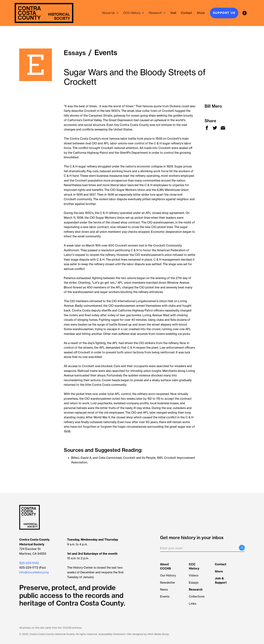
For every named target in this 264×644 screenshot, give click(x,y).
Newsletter (168, 583)
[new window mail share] (223, 128)
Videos (194, 575)
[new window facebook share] (207, 128)
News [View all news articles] (164, 589)
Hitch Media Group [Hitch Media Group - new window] (158, 634)
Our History (168, 575)
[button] (110, 13)
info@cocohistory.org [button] (34, 572)
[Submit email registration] (242, 548)
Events (165, 596)
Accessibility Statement (112, 634)
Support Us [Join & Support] (224, 13)
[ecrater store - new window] (201, 13)
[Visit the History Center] (173, 13)
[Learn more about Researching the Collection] (196, 589)
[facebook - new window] (245, 13)
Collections (197, 596)
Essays (194, 583)
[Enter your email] (202, 548)
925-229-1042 (29, 563)
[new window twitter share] (215, 128)
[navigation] (44, 13)
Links (192, 604)
